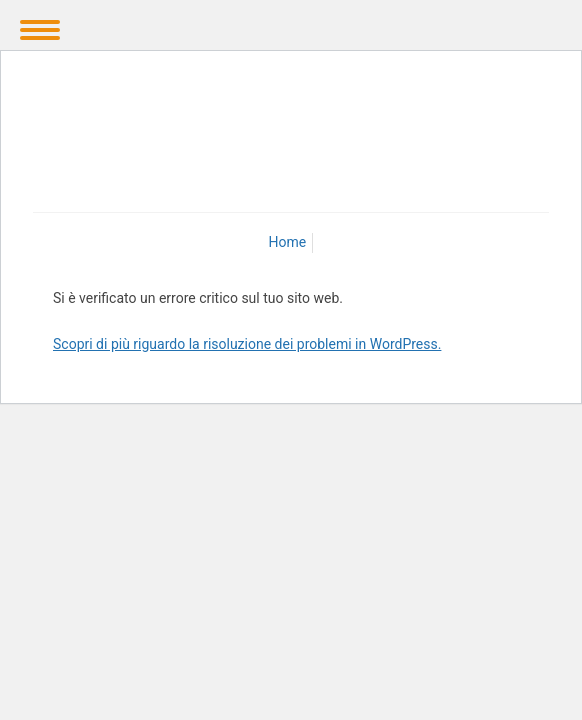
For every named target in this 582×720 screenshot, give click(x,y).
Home (288, 242)
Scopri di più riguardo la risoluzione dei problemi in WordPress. (247, 344)
